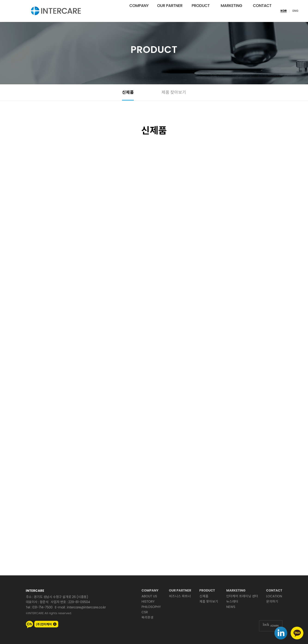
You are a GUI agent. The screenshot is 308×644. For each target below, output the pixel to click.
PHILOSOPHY (151, 607)
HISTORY (148, 601)
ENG (295, 11)
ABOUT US (149, 596)
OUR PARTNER (170, 11)
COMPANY (139, 11)
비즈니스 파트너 (180, 596)
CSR (145, 612)
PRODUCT (201, 11)
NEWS (231, 607)
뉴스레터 (232, 601)
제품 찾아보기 (174, 92)
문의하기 (272, 601)
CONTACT (262, 11)
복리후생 (147, 617)
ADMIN (271, 626)
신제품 (128, 92)
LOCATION (274, 596)
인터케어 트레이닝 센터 (242, 596)
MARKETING (231, 11)
